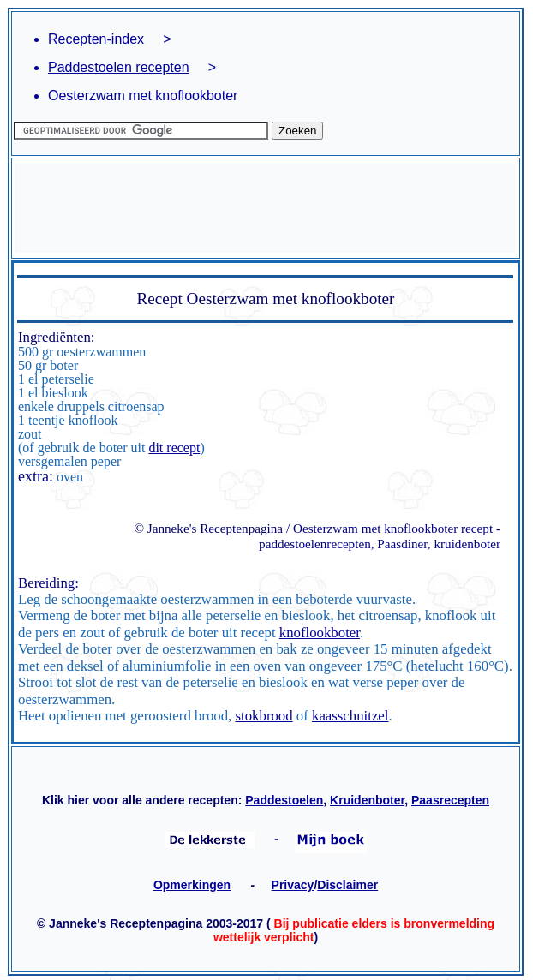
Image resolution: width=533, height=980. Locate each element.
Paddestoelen (284, 800)
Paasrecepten (450, 800)
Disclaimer (347, 885)
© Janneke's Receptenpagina (208, 528)
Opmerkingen (192, 885)
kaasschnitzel (350, 716)
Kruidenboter (367, 800)
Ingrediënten (54, 337)
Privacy (293, 885)
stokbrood (264, 716)
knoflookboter (320, 633)
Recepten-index (96, 39)
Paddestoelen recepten (119, 67)
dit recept (174, 448)
